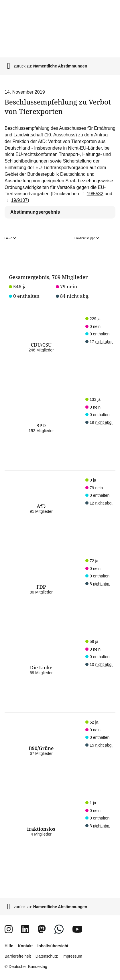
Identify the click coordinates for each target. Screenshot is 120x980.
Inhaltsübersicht (53, 946)
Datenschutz (47, 956)
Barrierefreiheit (18, 956)
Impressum (72, 956)
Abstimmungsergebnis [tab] (35, 212)
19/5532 (92, 194)
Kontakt (25, 946)
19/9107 (16, 200)
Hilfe (9, 946)
